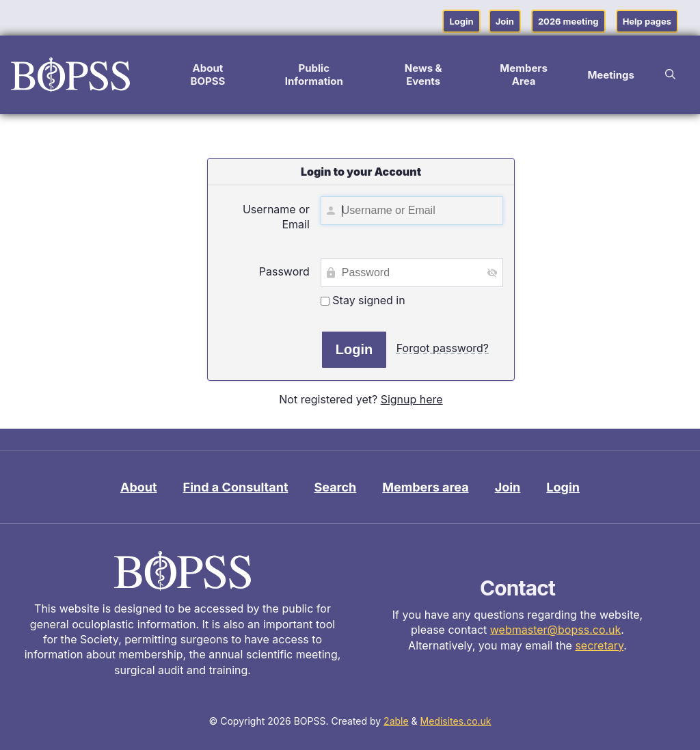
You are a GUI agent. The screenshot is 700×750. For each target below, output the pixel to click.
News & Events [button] (423, 75)
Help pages (647, 21)
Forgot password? (443, 348)
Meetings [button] (611, 75)
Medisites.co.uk (456, 721)
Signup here (412, 399)
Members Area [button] (524, 75)
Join (505, 21)
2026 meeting (568, 21)
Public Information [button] (314, 75)
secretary (599, 645)
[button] (670, 75)
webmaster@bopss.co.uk (556, 630)
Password (284, 271)
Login (461, 21)
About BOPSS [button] (207, 75)
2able (396, 721)
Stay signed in (363, 300)
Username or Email (276, 217)
